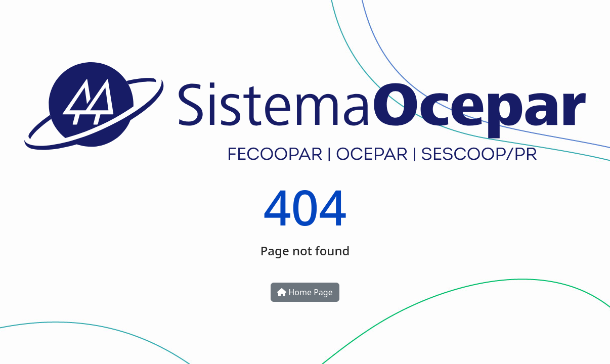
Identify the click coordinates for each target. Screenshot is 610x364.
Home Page (305, 292)
